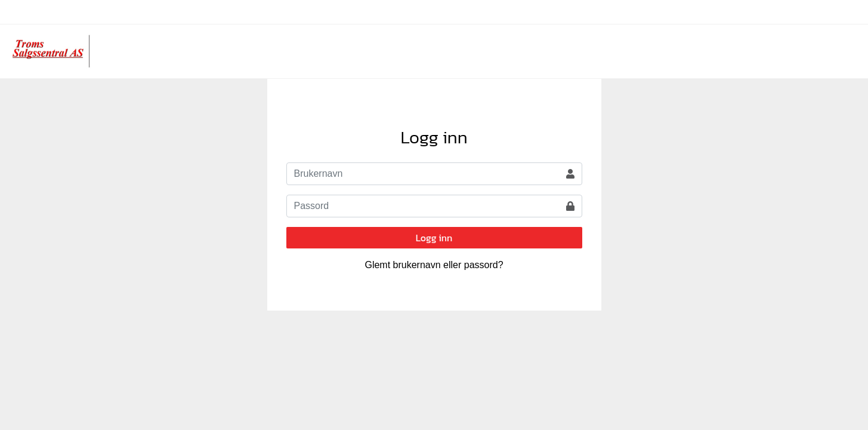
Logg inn (434, 238)
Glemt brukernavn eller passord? (434, 265)
